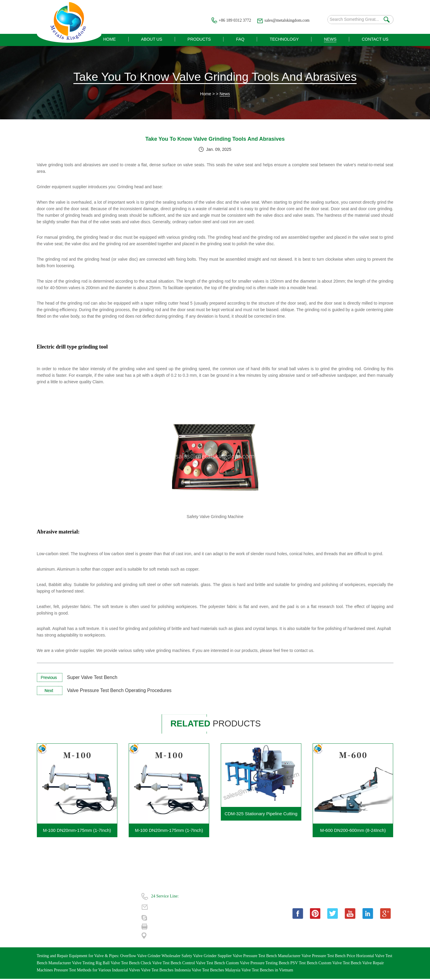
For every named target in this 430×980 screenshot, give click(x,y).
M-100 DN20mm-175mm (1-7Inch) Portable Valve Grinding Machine (77, 833)
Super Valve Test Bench (92, 678)
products (218, 725)
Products (44, 907)
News (225, 95)
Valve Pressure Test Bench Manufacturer (267, 957)
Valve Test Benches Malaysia (216, 971)
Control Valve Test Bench (204, 964)
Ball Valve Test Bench (122, 964)
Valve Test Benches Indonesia (166, 971)
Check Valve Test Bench (161, 964)
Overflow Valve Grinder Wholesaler (151, 957)
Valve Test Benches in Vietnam (267, 971)
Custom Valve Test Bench (340, 964)
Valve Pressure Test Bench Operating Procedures (119, 691)
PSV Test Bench (304, 964)
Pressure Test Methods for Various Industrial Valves (97, 971)
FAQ (84, 907)
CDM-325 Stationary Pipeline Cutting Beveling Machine (261, 817)
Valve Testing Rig (87, 964)
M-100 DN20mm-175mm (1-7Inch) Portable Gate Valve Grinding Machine (169, 833)
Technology (47, 918)
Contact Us (46, 929)
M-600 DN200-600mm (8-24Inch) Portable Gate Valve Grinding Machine (353, 833)
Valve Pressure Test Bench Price (329, 957)
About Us (88, 897)
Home (205, 95)
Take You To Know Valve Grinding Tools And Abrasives (215, 77)
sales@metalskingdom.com (286, 20)
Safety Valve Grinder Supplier (207, 957)
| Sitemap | (89, 929)
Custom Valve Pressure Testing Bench (258, 964)
